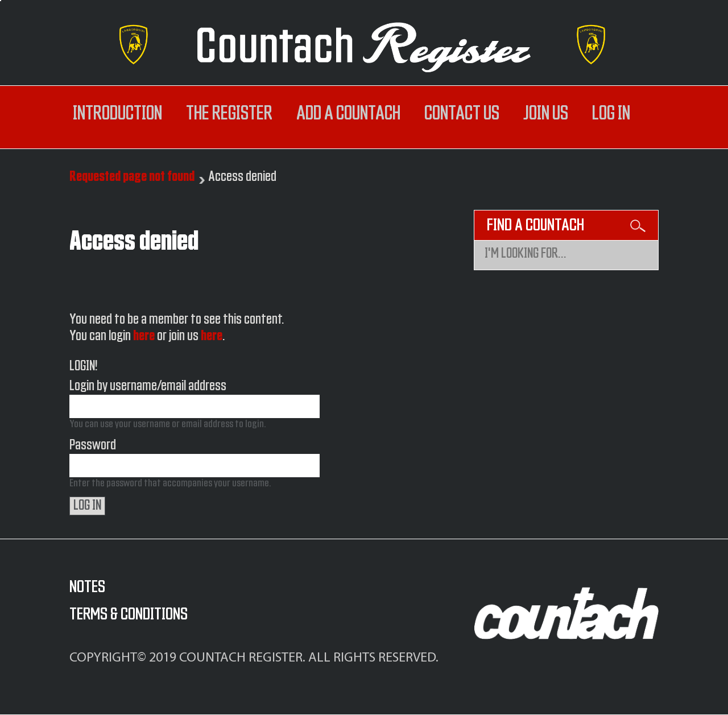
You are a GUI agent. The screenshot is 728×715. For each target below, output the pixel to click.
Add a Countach (348, 114)
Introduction (117, 114)
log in (611, 114)
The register (229, 114)
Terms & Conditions (129, 614)
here (144, 336)
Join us (546, 114)
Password (93, 445)
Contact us (462, 114)
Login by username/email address (148, 386)
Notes (87, 587)
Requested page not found (132, 177)
